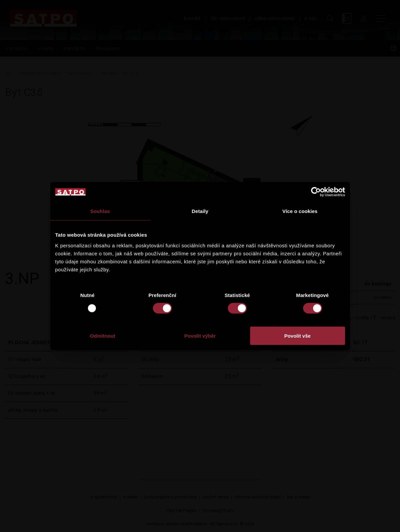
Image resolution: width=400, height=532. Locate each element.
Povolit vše (297, 335)
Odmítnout (103, 335)
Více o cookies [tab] (300, 211)
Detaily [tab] (200, 211)
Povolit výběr (200, 335)
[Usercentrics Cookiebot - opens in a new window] (316, 192)
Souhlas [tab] (100, 211)
